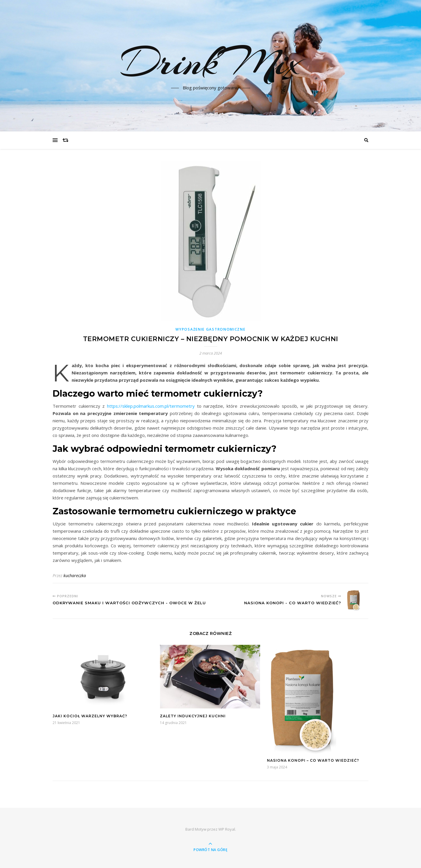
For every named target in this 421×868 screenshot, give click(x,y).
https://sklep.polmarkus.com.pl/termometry (151, 406)
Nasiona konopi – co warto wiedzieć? (313, 760)
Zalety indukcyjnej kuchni (193, 716)
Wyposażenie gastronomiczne (210, 329)
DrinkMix (210, 62)
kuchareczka (75, 576)
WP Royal (227, 829)
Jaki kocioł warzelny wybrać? (90, 716)
